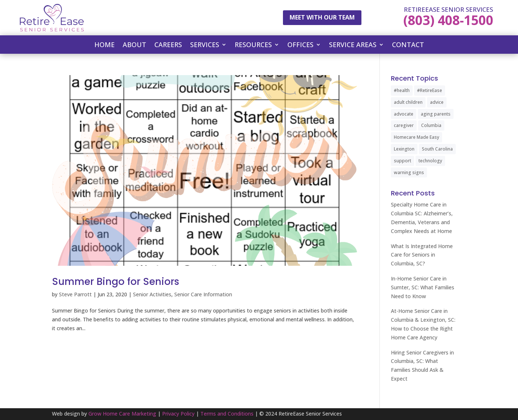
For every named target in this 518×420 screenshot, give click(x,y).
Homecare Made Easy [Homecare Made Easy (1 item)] (416, 137)
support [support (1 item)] (402, 161)
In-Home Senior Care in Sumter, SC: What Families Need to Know (423, 287)
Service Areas (353, 45)
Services (205, 45)
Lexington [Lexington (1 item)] (404, 149)
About (134, 45)
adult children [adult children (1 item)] (408, 102)
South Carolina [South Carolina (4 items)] (437, 149)
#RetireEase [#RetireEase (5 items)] (430, 90)
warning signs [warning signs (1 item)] (409, 172)
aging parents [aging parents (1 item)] (436, 114)
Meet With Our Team (322, 17)
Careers (168, 45)
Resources (253, 45)
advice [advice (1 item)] (437, 102)
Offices (300, 45)
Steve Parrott (75, 294)
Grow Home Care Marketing (122, 414)
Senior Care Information (203, 294)
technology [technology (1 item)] (430, 161)
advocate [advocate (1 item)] (404, 114)
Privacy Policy (178, 414)
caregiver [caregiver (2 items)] (404, 125)
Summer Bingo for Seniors (115, 282)
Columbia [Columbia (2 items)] (431, 125)
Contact (408, 45)
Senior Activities (152, 294)
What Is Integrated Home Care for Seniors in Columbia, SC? (422, 255)
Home (104, 45)
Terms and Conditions (227, 414)
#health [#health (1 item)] (402, 90)
